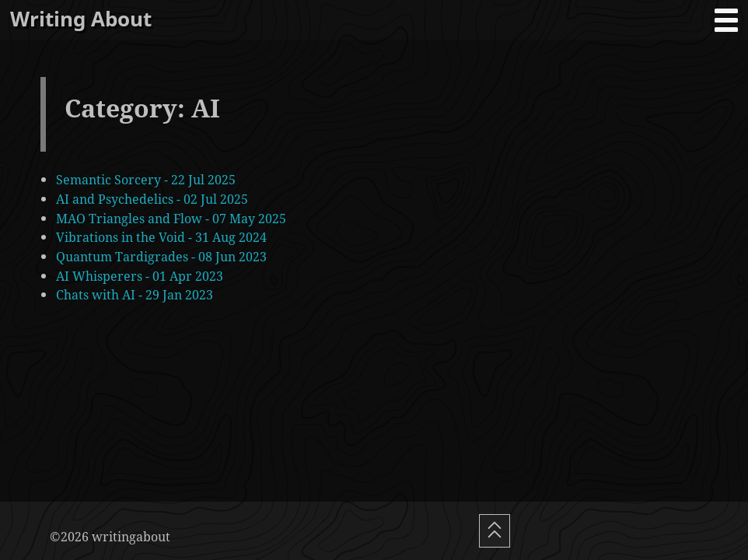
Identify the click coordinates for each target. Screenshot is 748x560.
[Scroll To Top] (495, 531)
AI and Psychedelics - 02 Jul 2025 (152, 199)
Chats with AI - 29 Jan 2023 (135, 294)
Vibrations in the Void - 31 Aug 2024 (161, 237)
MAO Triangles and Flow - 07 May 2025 (171, 218)
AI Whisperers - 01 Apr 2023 (140, 276)
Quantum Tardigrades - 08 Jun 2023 (161, 256)
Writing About (81, 19)
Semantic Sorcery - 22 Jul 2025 (146, 179)
